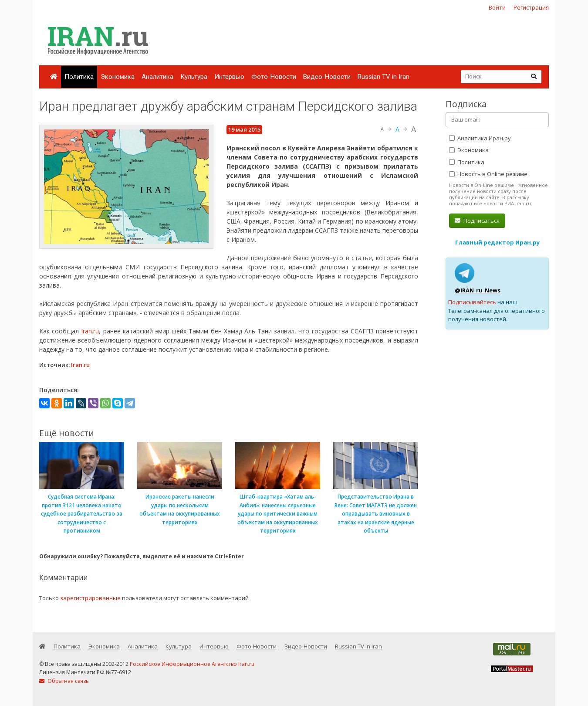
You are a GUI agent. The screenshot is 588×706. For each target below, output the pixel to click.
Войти (497, 7)
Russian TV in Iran (384, 77)
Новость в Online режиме (488, 174)
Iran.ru (90, 331)
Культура (194, 77)
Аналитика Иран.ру (480, 138)
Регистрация (531, 7)
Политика (79, 77)
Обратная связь (64, 681)
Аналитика (157, 77)
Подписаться (477, 221)
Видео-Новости (327, 77)
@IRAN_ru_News (478, 290)
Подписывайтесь (472, 302)
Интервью (229, 77)
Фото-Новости (274, 77)
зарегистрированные (90, 598)
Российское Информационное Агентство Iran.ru (192, 664)
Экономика (118, 77)
